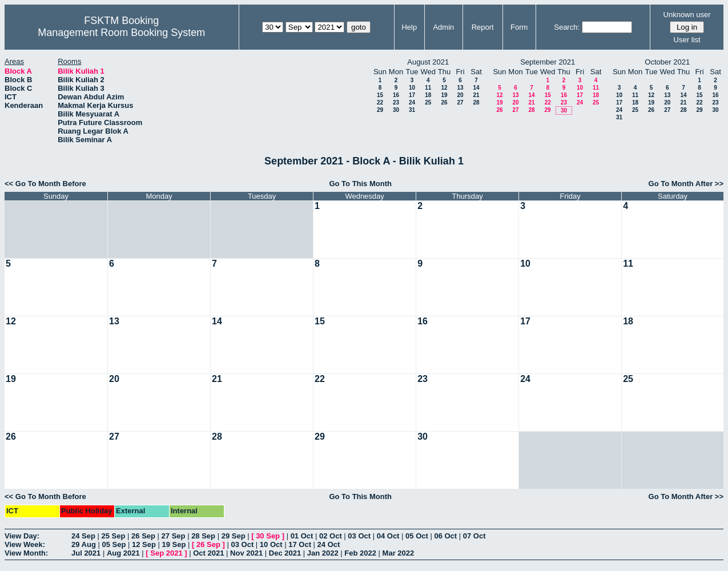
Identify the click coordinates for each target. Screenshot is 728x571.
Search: (567, 27)
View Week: (25, 544)
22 (380, 102)
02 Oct (331, 536)
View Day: (22, 536)
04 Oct (388, 536)
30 (396, 110)
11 (428, 88)
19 (444, 95)
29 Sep (234, 536)
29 (380, 110)
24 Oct (329, 544)
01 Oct (302, 536)
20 (460, 95)
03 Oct (359, 536)
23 (396, 102)
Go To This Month (360, 184)
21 (476, 95)
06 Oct (445, 536)
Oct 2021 (208, 553)
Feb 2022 (360, 553)
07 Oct (474, 536)
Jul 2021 (86, 553)
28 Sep (203, 536)
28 (476, 102)
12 (444, 88)
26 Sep (143, 536)
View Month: (26, 553)
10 (412, 88)
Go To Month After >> (686, 184)
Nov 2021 (246, 553)
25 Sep (114, 536)
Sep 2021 (166, 553)
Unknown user (687, 15)
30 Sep (268, 536)
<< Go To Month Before (45, 184)
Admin (443, 27)
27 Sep (174, 536)
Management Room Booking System (121, 33)
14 (476, 88)
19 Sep (174, 544)
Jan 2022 (323, 553)
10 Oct (271, 544)
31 (412, 110)
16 (396, 95)
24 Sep (83, 536)
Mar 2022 (399, 553)
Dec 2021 (285, 553)
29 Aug (84, 544)
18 (428, 95)
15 (380, 95)
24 (412, 102)
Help (409, 27)
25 (428, 102)
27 (460, 102)
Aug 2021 (123, 553)
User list (687, 40)
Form (519, 27)
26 (444, 102)
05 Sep (114, 544)
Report (483, 27)
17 (412, 95)
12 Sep (144, 544)
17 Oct (300, 544)
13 (460, 88)
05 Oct (417, 536)
